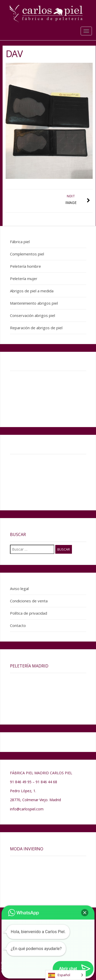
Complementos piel (27, 254)
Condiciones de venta (29, 601)
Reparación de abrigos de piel (36, 328)
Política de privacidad (29, 613)
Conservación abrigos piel (33, 315)
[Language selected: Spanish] (66, 975)
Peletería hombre (25, 266)
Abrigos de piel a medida (32, 291)
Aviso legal (19, 589)
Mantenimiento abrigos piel (34, 303)
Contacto (18, 625)
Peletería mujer (24, 278)
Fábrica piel (20, 242)
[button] (85, 913)
